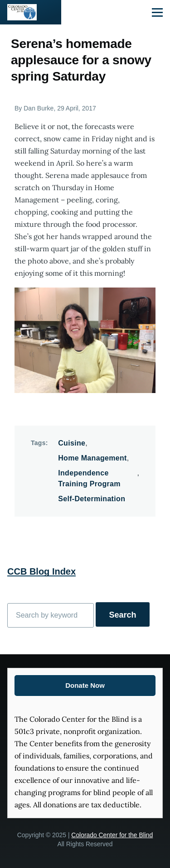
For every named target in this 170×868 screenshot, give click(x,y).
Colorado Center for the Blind (112, 835)
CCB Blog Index (41, 571)
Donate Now (85, 685)
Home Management (92, 458)
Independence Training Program (89, 478)
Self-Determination (92, 499)
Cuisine (72, 443)
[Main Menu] (157, 12)
